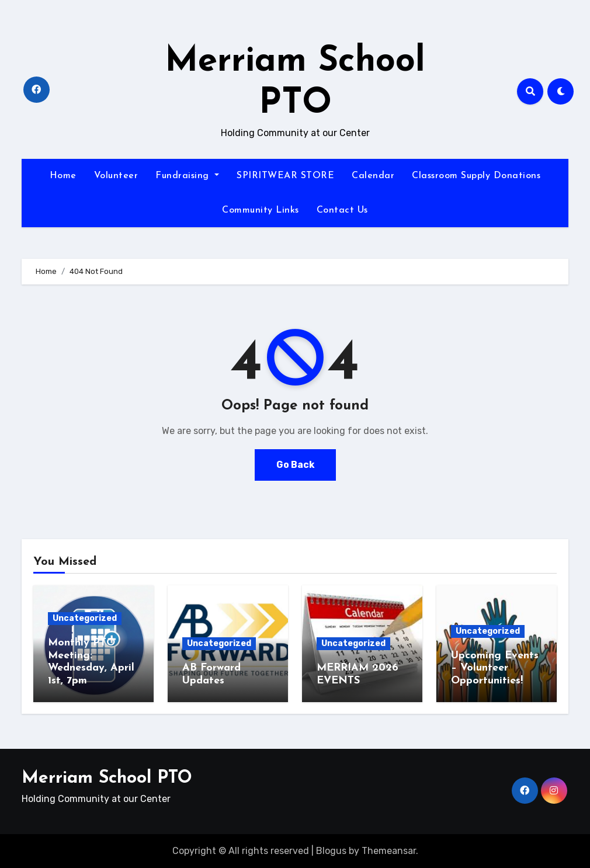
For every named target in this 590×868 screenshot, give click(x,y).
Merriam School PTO (107, 778)
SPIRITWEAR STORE (285, 176)
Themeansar (389, 851)
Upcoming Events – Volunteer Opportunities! (495, 668)
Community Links (261, 210)
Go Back (295, 465)
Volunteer (116, 176)
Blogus (331, 851)
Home (63, 176)
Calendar (373, 176)
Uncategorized (85, 618)
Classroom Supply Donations (476, 176)
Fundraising (187, 176)
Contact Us (342, 210)
